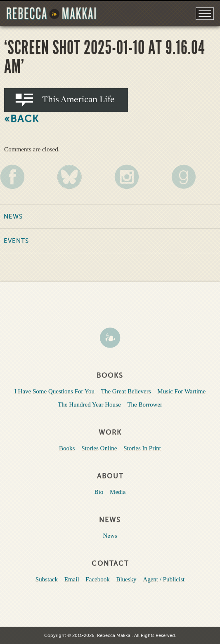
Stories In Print (142, 448)
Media (118, 492)
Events (16, 241)
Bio (99, 492)
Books (67, 448)
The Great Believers (126, 391)
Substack (47, 579)
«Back (22, 119)
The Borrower (145, 404)
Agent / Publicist (164, 579)
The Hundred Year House (89, 404)
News (13, 216)
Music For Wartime (181, 391)
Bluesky (126, 579)
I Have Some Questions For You (54, 391)
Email (72, 579)
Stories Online (99, 448)
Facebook (97, 579)
